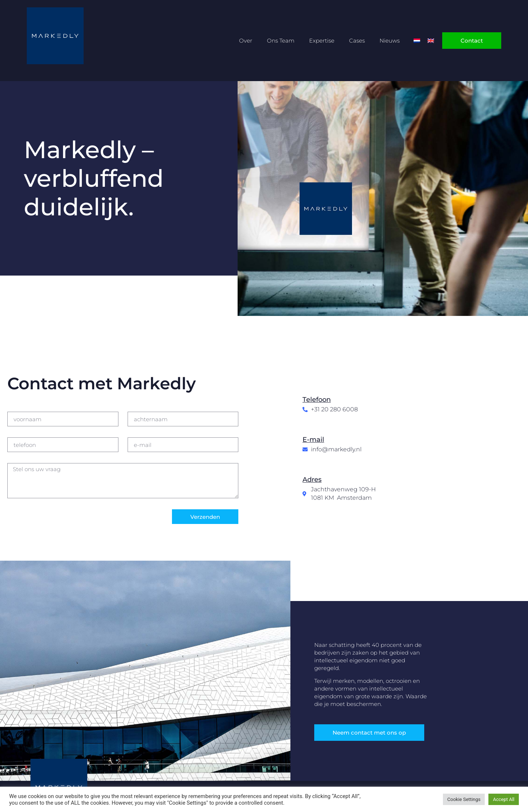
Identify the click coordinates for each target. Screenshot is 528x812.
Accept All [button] (504, 799)
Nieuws (390, 41)
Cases (357, 41)
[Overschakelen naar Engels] (431, 41)
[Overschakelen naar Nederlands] (417, 41)
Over (246, 41)
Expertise (322, 41)
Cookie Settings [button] (464, 799)
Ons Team (281, 41)
